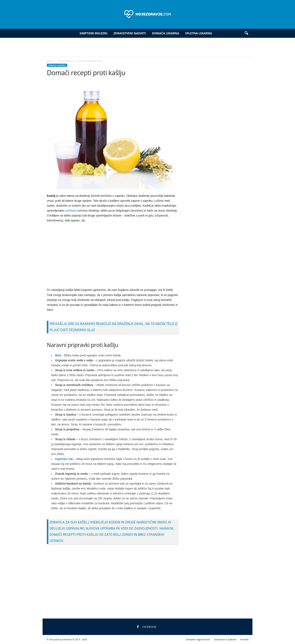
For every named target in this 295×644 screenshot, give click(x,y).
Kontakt (244, 639)
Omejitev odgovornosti (198, 639)
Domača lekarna (166, 33)
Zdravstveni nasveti (130, 33)
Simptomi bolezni (93, 33)
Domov (50, 61)
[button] (246, 33)
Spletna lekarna (199, 33)
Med (58, 355)
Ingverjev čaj (64, 459)
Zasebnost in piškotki (225, 639)
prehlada (71, 211)
